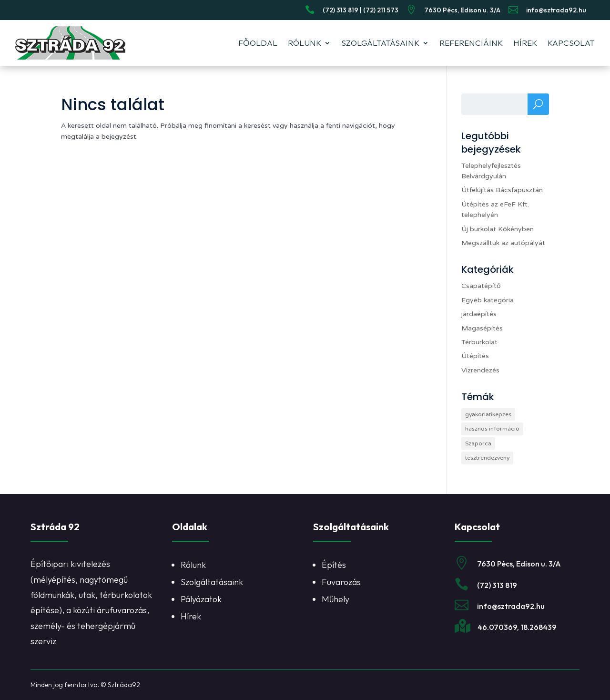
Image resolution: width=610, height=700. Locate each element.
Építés (334, 565)
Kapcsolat (571, 43)
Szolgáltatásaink (380, 43)
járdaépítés (479, 314)
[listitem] (234, 595)
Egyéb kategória (488, 300)
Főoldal (258, 43)
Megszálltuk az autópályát (503, 243)
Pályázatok (201, 599)
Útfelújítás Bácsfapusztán (502, 190)
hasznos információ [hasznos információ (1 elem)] (492, 429)
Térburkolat (479, 342)
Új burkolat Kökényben (498, 229)
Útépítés (475, 356)
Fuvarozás (341, 582)
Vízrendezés (480, 370)
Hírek (525, 43)
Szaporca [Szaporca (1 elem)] (478, 443)
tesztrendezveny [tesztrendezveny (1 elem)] (487, 458)
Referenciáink (471, 43)
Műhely (335, 599)
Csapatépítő (481, 286)
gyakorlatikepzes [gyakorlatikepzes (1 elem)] (488, 414)
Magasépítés (482, 328)
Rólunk (305, 43)
